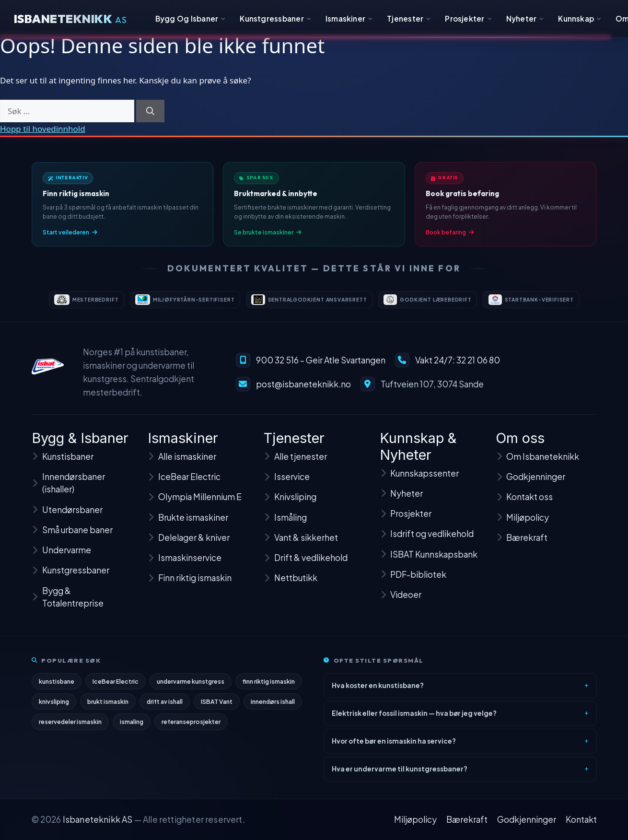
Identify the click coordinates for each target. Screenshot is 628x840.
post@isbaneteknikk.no (303, 391)
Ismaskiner (349, 18)
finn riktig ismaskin (270, 686)
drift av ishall (166, 706)
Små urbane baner (72, 539)
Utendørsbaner (67, 519)
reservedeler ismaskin (70, 727)
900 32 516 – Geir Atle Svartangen (321, 367)
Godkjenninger (527, 819)
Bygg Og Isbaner (191, 18)
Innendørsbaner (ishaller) (68, 492)
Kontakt (581, 819)
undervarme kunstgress (191, 686)
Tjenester (409, 18)
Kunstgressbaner (275, 18)
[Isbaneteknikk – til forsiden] (48, 373)
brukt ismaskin (109, 706)
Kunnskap (580, 18)
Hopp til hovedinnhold (43, 129)
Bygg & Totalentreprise (68, 606)
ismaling (132, 727)
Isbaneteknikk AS (98, 819)
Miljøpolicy (415, 819)
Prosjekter (468, 18)
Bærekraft (467, 819)
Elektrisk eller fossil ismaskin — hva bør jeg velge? (414, 717)
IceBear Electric (116, 686)
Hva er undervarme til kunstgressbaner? (400, 773)
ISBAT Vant (218, 706)
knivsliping (54, 706)
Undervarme (61, 559)
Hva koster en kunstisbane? (378, 690)
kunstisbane (57, 686)
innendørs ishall (274, 706)
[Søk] (150, 111)
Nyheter (525, 18)
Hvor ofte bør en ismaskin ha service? (394, 745)
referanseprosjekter (192, 727)
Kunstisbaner (63, 466)
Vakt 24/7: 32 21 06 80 (458, 367)
